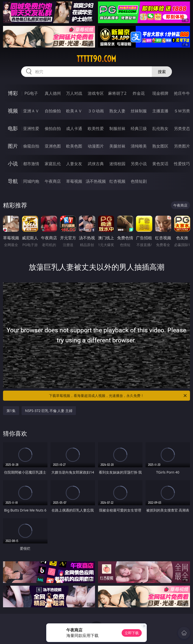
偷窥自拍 (31, 146)
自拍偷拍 (53, 111)
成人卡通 (74, 128)
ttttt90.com (96, 59)
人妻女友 (74, 164)
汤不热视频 (96, 181)
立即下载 (132, 633)
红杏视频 (117, 181)
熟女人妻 (117, 111)
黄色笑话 (160, 164)
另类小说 (139, 164)
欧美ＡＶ (74, 111)
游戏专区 (96, 93)
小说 (13, 164)
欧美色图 (74, 146)
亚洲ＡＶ (31, 111)
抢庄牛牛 (182, 93)
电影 (13, 128)
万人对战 (74, 93)
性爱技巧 (182, 164)
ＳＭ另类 (182, 111)
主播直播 (160, 111)
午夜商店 (53, 181)
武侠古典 (96, 164)
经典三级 (139, 128)
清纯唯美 (139, 146)
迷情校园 (117, 164)
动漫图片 (96, 146)
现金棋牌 (160, 93)
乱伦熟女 (160, 128)
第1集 (11, 411)
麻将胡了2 (117, 93)
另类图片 (182, 146)
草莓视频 (74, 181)
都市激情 (31, 164)
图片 (13, 146)
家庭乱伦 (53, 164)
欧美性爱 (96, 128)
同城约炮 (31, 181)
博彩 (13, 93)
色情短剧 (139, 181)
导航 (13, 181)
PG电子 (31, 93)
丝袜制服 (139, 111)
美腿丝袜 (117, 146)
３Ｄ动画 (96, 111)
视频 (13, 111)
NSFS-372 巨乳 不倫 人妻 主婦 (49, 411)
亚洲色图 (53, 146)
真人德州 (53, 93)
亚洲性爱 (31, 128)
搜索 (162, 72)
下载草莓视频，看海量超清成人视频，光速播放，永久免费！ (118, 396)
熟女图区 (160, 146)
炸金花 (139, 93)
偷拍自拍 (53, 128)
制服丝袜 (117, 128)
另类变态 (182, 128)
